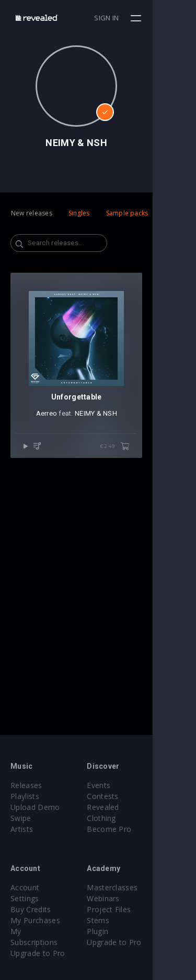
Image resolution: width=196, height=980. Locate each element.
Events (120, 785)
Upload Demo (35, 807)
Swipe (21, 818)
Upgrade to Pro (38, 931)
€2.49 (158, 490)
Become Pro (131, 818)
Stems (120, 920)
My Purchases (35, 909)
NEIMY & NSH (117, 457)
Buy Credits (31, 898)
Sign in (150, 18)
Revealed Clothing (140, 807)
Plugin (119, 931)
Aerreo (68, 457)
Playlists (25, 796)
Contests (125, 796)
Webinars (125, 898)
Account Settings (40, 887)
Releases (26, 785)
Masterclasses (134, 887)
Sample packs (127, 213)
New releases (32, 213)
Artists (22, 829)
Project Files (131, 909)
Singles (79, 213)
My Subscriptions (41, 920)
